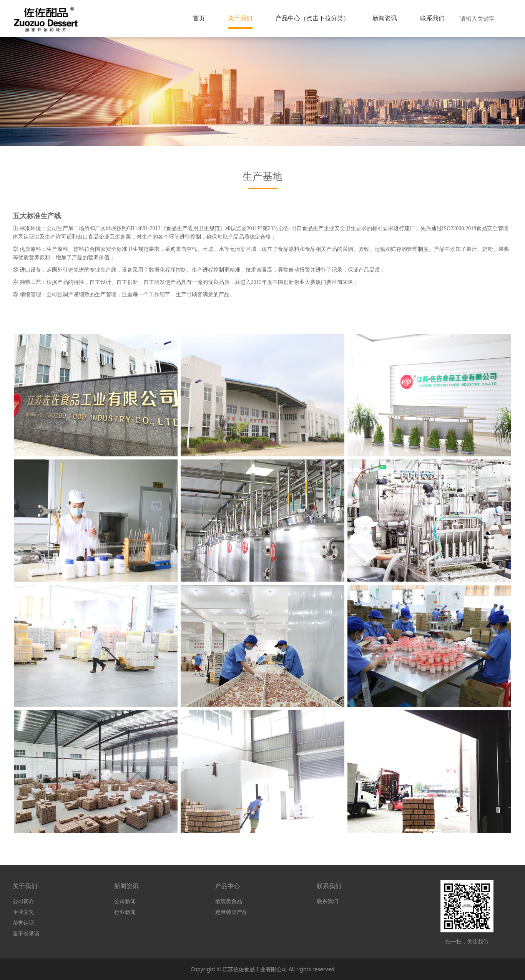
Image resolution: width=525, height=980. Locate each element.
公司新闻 (125, 901)
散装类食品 (229, 901)
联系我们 (432, 18)
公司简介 (23, 901)
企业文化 (23, 912)
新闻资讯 (385, 18)
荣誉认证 (23, 923)
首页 (199, 18)
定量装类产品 (231, 912)
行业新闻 (125, 912)
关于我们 (240, 18)
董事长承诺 (26, 933)
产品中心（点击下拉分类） (312, 18)
